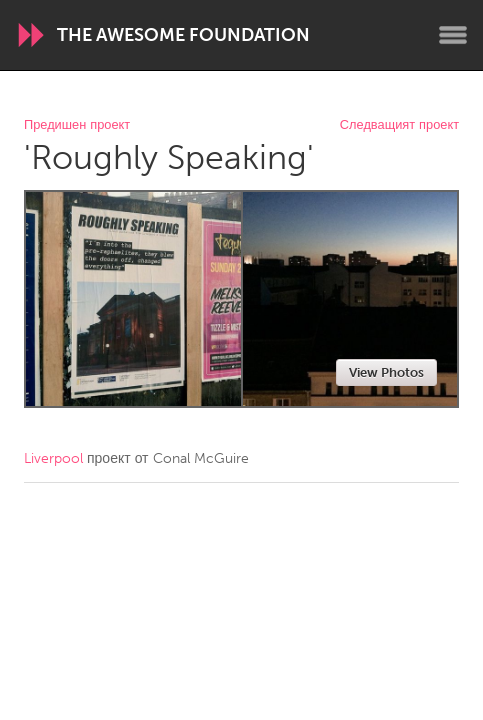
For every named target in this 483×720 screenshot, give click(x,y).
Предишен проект (77, 125)
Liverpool (53, 458)
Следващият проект (399, 125)
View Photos (386, 372)
